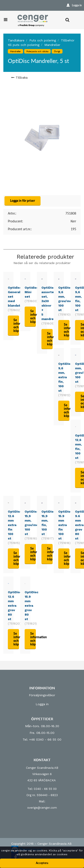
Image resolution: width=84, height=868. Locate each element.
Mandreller (52, 45)
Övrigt (57, 51)
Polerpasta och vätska (37, 51)
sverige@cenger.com (42, 808)
